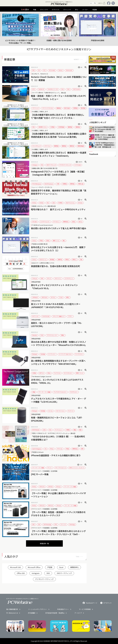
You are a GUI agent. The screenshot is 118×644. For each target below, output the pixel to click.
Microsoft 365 (15, 567)
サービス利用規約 (85, 609)
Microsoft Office (34, 567)
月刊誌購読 (32, 613)
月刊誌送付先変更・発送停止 (55, 613)
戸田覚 (50, 567)
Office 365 (21, 573)
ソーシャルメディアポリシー (38, 609)
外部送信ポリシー (63, 609)
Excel (61, 567)
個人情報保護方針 (12, 609)
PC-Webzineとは (12, 613)
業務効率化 (74, 567)
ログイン (102, 3)
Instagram (36, 573)
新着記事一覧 (44, 543)
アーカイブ (78, 613)
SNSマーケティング (64, 573)
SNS (48, 573)
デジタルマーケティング (44, 579)
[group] (20, 29)
